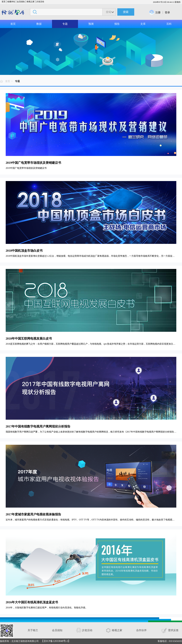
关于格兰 (33, 630)
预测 (91, 24)
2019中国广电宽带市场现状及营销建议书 (33, 163)
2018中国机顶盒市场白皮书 (24, 251)
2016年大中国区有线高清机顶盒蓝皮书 (32, 602)
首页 (4, 2)
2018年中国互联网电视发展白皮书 (29, 339)
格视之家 (31, 2)
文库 (143, 24)
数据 (39, 24)
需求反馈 (173, 630)
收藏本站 (11, 2)
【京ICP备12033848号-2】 (56, 641)
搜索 (126, 12)
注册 (158, 12)
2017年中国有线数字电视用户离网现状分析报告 (38, 426)
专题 (65, 24)
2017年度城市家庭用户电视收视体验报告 (33, 514)
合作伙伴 (141, 630)
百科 (169, 24)
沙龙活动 (40, 2)
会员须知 (21, 2)
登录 (167, 12)
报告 (117, 24)
